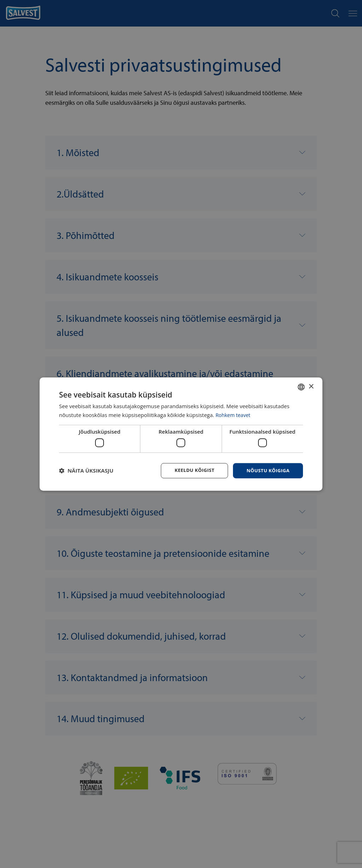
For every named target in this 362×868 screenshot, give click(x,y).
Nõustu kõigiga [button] (267, 470)
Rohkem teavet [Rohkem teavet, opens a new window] (234, 415)
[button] (86, 471)
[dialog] (181, 434)
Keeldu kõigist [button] (191, 470)
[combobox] (301, 387)
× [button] (311, 386)
